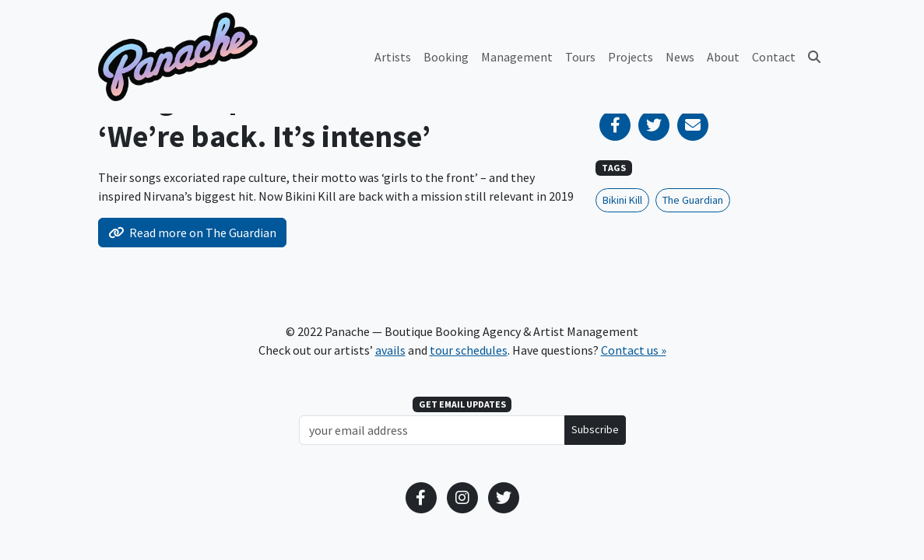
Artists (393, 57)
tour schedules (469, 350)
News (680, 57)
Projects (631, 57)
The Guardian (693, 200)
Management (517, 57)
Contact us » (634, 350)
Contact (774, 57)
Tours (580, 57)
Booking (446, 57)
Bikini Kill (622, 200)
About (723, 57)
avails (390, 350)
